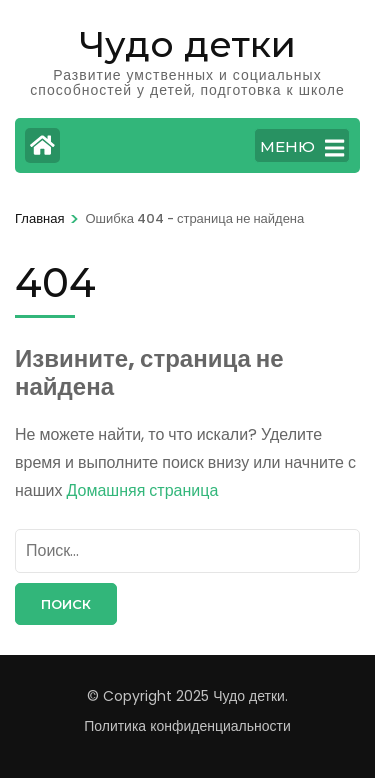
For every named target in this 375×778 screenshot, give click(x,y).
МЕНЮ (302, 148)
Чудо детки (188, 44)
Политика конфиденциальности (187, 726)
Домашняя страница (143, 490)
